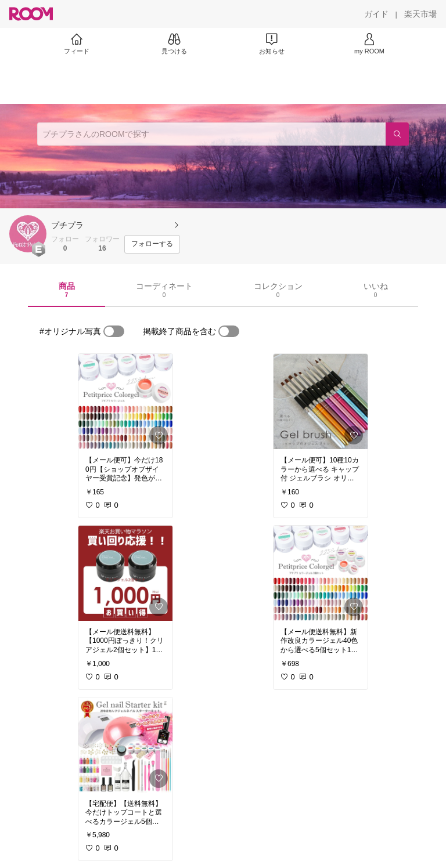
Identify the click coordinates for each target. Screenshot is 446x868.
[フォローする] (152, 244)
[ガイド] (376, 14)
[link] (125, 402)
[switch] (114, 331)
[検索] (397, 134)
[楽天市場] (420, 14)
